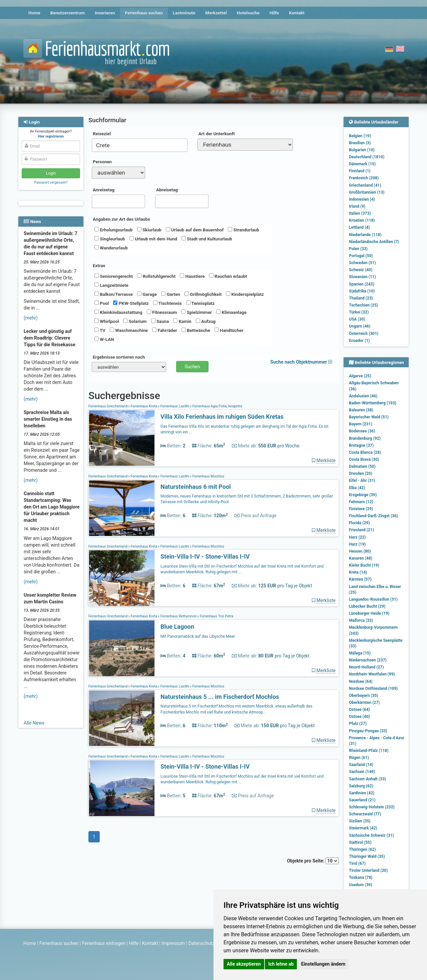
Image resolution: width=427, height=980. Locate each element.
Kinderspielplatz (245, 294)
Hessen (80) (360, 551)
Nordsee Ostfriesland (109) (373, 689)
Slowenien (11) (362, 277)
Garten (171, 294)
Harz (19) (357, 544)
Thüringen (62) (362, 849)
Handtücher (229, 330)
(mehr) (31, 318)
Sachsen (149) (362, 772)
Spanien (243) (362, 284)
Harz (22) (357, 537)
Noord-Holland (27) (366, 667)
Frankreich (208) (364, 178)
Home (34, 13)
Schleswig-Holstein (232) (372, 807)
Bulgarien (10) (362, 150)
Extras (99, 266)
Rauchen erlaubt (228, 276)
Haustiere (192, 276)
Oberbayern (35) (364, 696)
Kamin (182, 321)
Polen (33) (358, 249)
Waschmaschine (129, 330)
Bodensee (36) (362, 431)
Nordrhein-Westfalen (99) (372, 674)
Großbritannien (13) (367, 192)
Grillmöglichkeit (203, 294)
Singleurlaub (110, 239)
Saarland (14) (361, 765)
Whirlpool (107, 321)
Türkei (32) (359, 312)
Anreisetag (104, 190)
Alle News (34, 723)
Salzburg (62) (361, 786)
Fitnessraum (162, 312)
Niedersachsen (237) (368, 660)
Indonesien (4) (362, 199)
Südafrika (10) (362, 291)
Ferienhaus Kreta (144, 406)
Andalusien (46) (363, 396)
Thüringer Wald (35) (367, 856)
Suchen (192, 367)
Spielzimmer (196, 312)
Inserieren (105, 13)
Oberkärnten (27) (364, 703)
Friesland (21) (361, 530)
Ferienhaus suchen (144, 13)
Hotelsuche (248, 13)
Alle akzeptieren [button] (244, 964)
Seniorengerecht (114, 276)
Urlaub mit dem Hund (153, 239)
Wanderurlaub (111, 248)
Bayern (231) (361, 424)
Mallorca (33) (361, 620)
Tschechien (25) (363, 305)
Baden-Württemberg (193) (373, 403)
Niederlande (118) (365, 235)
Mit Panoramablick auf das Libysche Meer (198, 636)
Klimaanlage (231, 312)
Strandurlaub (244, 230)
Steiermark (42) (363, 828)
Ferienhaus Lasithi (175, 406)
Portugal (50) (361, 256)
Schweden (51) (362, 263)
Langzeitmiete (111, 285)
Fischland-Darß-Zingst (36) (373, 516)
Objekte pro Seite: (313, 861)
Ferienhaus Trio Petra (216, 616)
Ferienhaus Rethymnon (178, 616)
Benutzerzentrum (68, 13)
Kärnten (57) (360, 579)
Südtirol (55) (360, 842)
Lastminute (184, 13)
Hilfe (274, 13)
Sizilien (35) (360, 821)
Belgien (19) (360, 136)
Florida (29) (359, 523)
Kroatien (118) (362, 220)
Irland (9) (357, 206)
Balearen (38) (361, 410)
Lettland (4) (359, 227)
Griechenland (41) (365, 185)
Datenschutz (201, 943)
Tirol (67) (357, 863)
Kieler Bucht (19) (364, 565)
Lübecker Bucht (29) (367, 606)
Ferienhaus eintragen (104, 943)
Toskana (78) (361, 877)
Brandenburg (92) (365, 438)
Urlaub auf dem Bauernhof (195, 230)
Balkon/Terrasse (114, 294)
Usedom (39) (361, 885)
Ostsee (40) (359, 717)
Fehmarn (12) (361, 502)
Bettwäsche (196, 330)
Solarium (135, 321)
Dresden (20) (361, 473)
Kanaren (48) (361, 558)
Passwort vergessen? (51, 182)
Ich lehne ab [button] (281, 964)
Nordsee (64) (361, 681)
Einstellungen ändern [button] (323, 964)
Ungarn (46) (360, 326)
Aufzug (206, 321)
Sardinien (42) (362, 793)
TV (100, 330)
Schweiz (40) (361, 270)
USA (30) (357, 319)
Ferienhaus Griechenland (108, 406)
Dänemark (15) (362, 164)
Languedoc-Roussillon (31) (373, 599)
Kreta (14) (358, 572)
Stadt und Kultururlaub (207, 239)
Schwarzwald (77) (365, 814)
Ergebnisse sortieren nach (119, 357)
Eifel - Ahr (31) (362, 480)
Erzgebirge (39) (363, 495)
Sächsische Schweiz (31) (371, 835)
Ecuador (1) (359, 341)
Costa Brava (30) (364, 459)
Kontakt (297, 13)
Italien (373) (360, 213)
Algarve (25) (360, 376)
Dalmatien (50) (362, 466)
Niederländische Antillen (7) (374, 242)
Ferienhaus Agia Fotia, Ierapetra (217, 406)
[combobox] (140, 145)
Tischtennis (167, 303)
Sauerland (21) (362, 800)
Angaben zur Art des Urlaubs (121, 219)
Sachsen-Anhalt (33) (367, 779)
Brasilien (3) (360, 143)
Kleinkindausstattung (118, 312)
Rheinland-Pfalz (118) (369, 751)
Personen (102, 162)
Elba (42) (357, 488)
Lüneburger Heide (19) (369, 613)
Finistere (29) (361, 509)
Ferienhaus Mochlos (208, 476)
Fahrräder (164, 330)
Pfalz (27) (358, 724)
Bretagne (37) (361, 445)
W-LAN (104, 339)
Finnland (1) (360, 171)
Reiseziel (102, 134)
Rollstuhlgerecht (156, 276)
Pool (102, 303)
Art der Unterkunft (217, 134)
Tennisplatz (200, 303)
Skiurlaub (149, 230)
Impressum (173, 943)
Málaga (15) (360, 653)
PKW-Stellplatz (131, 303)
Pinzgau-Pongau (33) (368, 731)
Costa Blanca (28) (365, 452)
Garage (147, 294)
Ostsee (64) (359, 710)
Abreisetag (167, 190)
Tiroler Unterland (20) (368, 870)
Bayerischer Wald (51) (369, 417)
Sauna (160, 321)
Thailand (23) (361, 298)
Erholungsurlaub (114, 230)
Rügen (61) (359, 758)
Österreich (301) (364, 334)
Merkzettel (216, 13)
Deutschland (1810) (367, 157)
